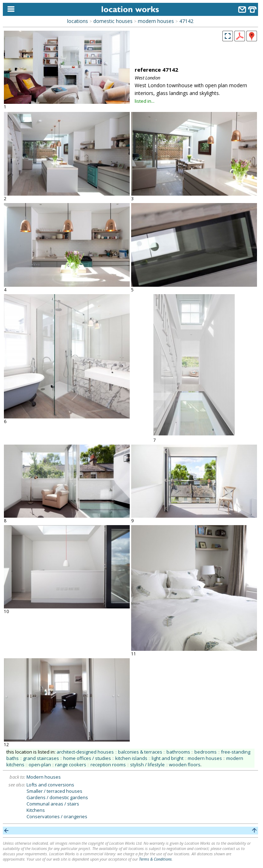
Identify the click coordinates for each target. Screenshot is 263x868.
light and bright (168, 758)
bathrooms (178, 752)
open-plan (40, 765)
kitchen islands (131, 758)
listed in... (145, 101)
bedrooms (206, 752)
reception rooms (108, 765)
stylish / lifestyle (147, 765)
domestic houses (113, 21)
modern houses (156, 21)
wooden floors (185, 765)
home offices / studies (87, 758)
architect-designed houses (85, 752)
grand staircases (41, 758)
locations (78, 21)
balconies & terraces (140, 752)
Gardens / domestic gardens (57, 797)
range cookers (71, 765)
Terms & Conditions (155, 859)
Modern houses (44, 777)
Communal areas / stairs (53, 804)
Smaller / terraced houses (54, 791)
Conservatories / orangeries (57, 816)
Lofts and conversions (50, 785)
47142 (186, 21)
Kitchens (36, 810)
